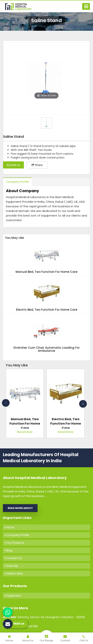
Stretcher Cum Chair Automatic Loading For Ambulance (46, 349)
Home (10, 527)
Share (37, 165)
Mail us (13, 165)
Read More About (20, 508)
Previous (6, 403)
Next (83, 404)
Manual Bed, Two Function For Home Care (46, 272)
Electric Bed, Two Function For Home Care (47, 310)
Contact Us (13, 558)
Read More (25, 432)
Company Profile (17, 182)
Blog (8, 550)
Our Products (15, 543)
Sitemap (11, 566)
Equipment (13, 596)
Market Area (14, 573)
